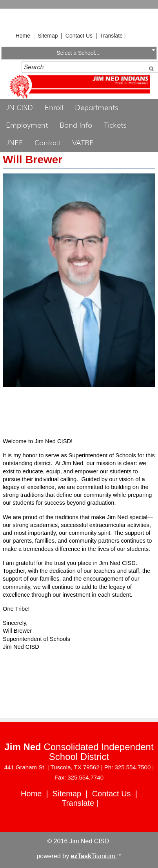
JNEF (14, 143)
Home (23, 36)
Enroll (54, 108)
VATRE (83, 143)
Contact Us (79, 36)
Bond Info (76, 125)
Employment (27, 125)
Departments (97, 108)
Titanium (94, 856)
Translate (111, 36)
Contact (47, 143)
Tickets (115, 125)
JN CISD (19, 108)
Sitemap (48, 36)
